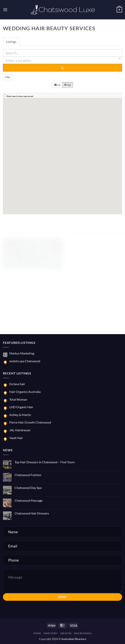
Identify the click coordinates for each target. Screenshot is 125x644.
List (57, 85)
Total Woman (18, 399)
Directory (51, 633)
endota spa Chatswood (25, 361)
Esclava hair (17, 384)
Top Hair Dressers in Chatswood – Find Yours (45, 462)
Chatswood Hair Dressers (32, 513)
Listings (11, 42)
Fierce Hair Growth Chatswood (30, 422)
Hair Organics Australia (25, 392)
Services (66, 633)
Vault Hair (16, 438)
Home (37, 633)
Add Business (83, 633)
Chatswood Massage (29, 500)
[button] (5, 10)
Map (68, 85)
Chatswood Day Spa (28, 488)
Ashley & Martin (20, 415)
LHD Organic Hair (21, 407)
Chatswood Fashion (28, 475)
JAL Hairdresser (20, 430)
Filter (8, 77)
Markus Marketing (22, 353)
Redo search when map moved (20, 96)
